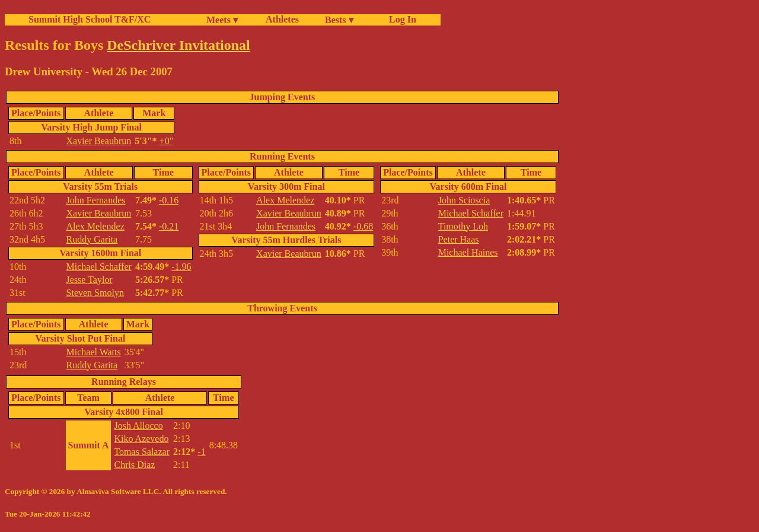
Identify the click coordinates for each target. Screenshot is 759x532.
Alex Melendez (95, 226)
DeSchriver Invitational (178, 45)
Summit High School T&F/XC (90, 19)
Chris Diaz (134, 465)
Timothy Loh (463, 226)
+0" (167, 141)
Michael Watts (94, 352)
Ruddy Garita (92, 239)
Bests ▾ (339, 20)
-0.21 (169, 226)
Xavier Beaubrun (99, 141)
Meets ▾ (222, 20)
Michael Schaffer (99, 267)
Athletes (282, 19)
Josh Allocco (138, 426)
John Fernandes (96, 200)
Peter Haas (459, 239)
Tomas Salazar (142, 452)
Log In (400, 19)
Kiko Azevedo (141, 439)
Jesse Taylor (90, 280)
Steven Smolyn (95, 293)
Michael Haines (468, 252)
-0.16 (169, 200)
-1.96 (181, 267)
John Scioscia (464, 200)
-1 (201, 452)
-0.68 (363, 226)
